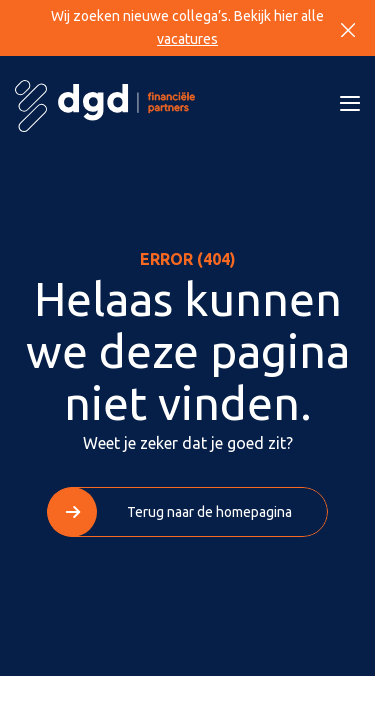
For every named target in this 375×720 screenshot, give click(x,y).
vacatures (187, 39)
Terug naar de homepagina (209, 512)
